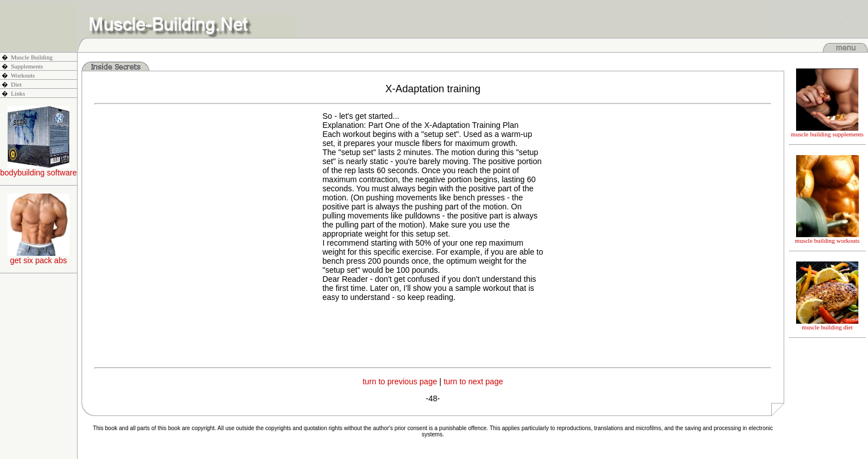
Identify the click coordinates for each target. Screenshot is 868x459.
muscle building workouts (827, 238)
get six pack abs (39, 257)
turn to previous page (400, 381)
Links (18, 93)
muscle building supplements (827, 131)
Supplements (27, 66)
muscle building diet (827, 324)
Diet (16, 84)
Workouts (23, 75)
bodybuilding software (38, 169)
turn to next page (473, 381)
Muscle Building (32, 57)
